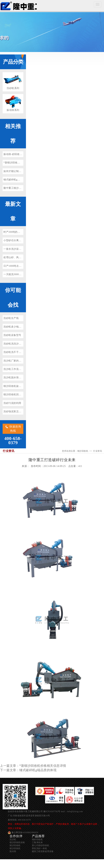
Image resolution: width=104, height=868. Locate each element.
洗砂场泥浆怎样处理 (15, 411)
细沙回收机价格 (17, 842)
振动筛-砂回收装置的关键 (18, 154)
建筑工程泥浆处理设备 (43, 851)
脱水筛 (13, 851)
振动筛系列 (13, 110)
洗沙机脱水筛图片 (14, 378)
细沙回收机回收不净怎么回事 (20, 395)
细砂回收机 (37, 839)
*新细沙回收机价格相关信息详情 (22, 163)
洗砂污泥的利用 (12, 403)
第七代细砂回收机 (41, 845)
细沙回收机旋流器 (14, 386)
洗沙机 (13, 839)
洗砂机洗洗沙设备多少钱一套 (20, 344)
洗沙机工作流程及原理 (16, 369)
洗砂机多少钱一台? (14, 327)
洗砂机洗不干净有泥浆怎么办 (20, 352)
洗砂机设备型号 (12, 335)
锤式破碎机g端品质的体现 (18, 180)
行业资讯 (98, 451)
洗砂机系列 (13, 88)
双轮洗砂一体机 (40, 848)
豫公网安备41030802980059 (25, 832)
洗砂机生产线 (11, 318)
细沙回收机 (18, 6)
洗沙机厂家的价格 (14, 361)
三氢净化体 (37, 842)
